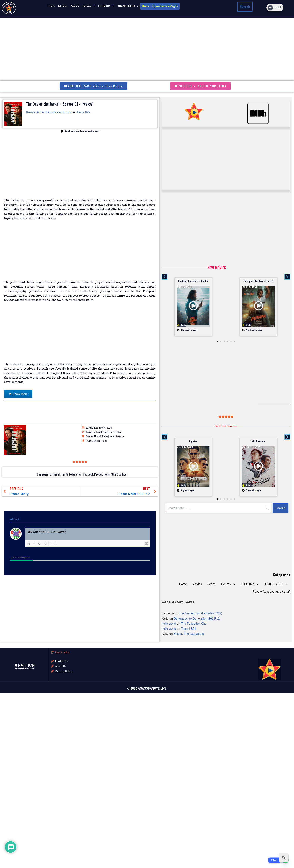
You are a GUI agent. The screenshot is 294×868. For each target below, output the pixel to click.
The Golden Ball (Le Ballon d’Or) (201, 614)
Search (245, 7)
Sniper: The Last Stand (189, 634)
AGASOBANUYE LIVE (24, 669)
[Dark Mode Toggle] (275, 8)
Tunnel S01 (189, 629)
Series (75, 6)
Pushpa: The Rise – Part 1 (259, 281)
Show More (20, 394)
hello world (169, 624)
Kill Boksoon (259, 441)
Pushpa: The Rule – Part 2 (193, 281)
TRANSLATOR (128, 6)
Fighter (193, 441)
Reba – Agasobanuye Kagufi (160, 6)
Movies (63, 6)
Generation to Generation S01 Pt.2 (197, 619)
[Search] (280, 508)
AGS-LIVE (25, 666)
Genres (89, 6)
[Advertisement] (80, 252)
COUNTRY (106, 6)
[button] (89, 6)
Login (15, 519)
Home (51, 6)
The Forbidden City (194, 624)
